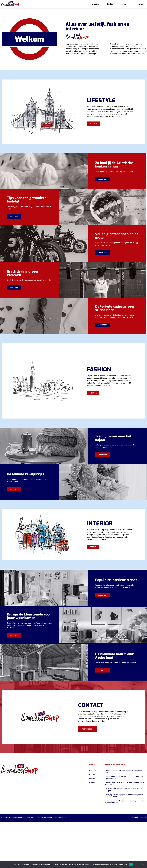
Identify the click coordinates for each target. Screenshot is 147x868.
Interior (125, 4)
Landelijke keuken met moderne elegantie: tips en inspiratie (125, 783)
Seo (144, 818)
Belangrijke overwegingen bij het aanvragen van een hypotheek (124, 796)
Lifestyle (96, 4)
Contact (140, 4)
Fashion (111, 4)
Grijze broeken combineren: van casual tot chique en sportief (125, 790)
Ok (131, 864)
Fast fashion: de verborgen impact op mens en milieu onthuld (124, 777)
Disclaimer (47, 818)
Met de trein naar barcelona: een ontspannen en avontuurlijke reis (125, 802)
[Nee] (143, 864)
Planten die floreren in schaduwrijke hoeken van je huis (125, 771)
